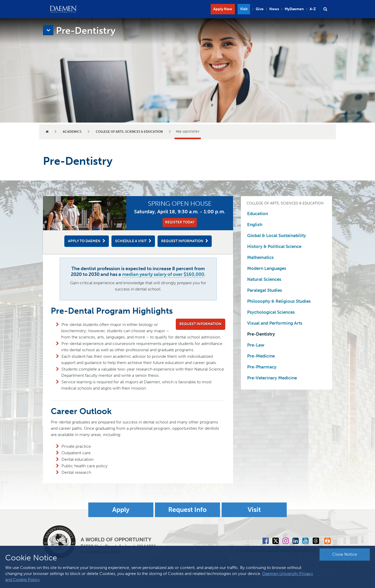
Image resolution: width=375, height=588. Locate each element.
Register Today (180, 222)
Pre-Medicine (261, 356)
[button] (325, 9)
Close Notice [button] (345, 554)
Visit (244, 9)
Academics (72, 132)
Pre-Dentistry (261, 334)
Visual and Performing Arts (275, 323)
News (274, 9)
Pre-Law (256, 345)
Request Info (187, 516)
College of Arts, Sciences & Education (129, 132)
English (255, 225)
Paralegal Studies (265, 290)
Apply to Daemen (84, 241)
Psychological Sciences (271, 312)
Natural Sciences (264, 279)
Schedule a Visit (131, 241)
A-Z (313, 9)
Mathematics (260, 257)
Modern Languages (267, 268)
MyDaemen (294, 9)
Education (258, 214)
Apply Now (223, 9)
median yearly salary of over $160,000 (163, 274)
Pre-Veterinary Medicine (272, 378)
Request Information (182, 241)
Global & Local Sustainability (277, 235)
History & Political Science (274, 246)
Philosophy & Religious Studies (279, 301)
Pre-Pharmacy (262, 367)
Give (260, 9)
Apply (121, 516)
